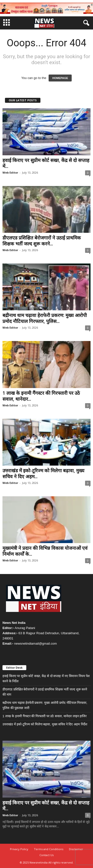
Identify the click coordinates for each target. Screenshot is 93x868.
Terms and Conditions (49, 849)
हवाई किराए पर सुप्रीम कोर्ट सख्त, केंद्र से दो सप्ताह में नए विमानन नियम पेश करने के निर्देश (46, 679)
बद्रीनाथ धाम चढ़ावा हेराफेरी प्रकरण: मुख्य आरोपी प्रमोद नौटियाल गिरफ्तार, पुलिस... (45, 318)
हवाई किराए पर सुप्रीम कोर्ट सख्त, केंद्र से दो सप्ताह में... (46, 163)
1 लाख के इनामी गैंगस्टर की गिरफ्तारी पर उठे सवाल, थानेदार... (41, 396)
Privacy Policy (19, 849)
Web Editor (10, 172)
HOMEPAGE (60, 78)
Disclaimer (76, 849)
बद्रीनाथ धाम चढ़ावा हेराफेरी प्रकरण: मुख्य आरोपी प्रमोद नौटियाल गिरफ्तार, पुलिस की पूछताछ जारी (45, 705)
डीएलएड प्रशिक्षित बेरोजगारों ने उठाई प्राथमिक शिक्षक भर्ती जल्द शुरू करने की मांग (45, 692)
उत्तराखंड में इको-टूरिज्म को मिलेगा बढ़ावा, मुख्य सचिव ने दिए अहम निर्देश (45, 724)
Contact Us (46, 855)
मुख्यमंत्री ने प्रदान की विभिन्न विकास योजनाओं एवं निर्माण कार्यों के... (45, 551)
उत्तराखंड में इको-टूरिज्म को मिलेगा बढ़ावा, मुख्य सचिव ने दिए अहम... (43, 473)
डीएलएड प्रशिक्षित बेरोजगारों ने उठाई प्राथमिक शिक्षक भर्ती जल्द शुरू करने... (42, 241)
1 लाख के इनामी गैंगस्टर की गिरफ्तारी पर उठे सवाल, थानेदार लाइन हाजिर (45, 716)
